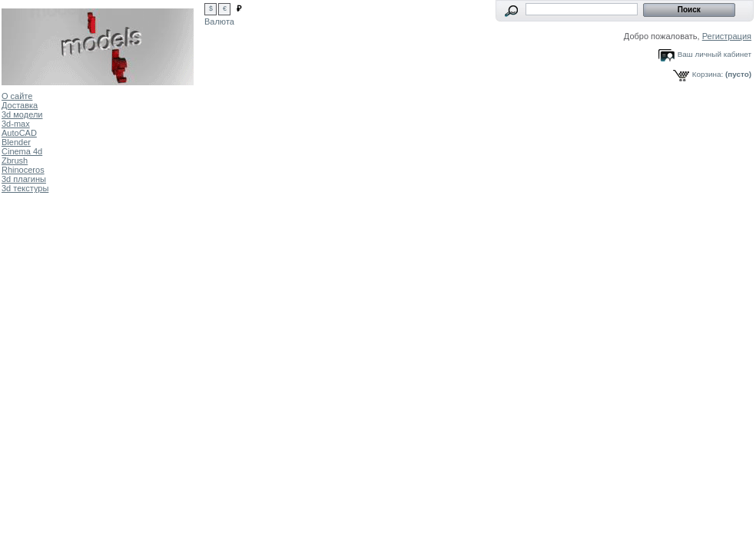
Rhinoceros (23, 170)
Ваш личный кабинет (715, 54)
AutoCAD (19, 133)
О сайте (17, 96)
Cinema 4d (22, 151)
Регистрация (727, 36)
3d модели (22, 114)
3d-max (16, 124)
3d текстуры (25, 188)
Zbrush (15, 161)
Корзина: (708, 74)
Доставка (20, 105)
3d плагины (24, 179)
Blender (16, 142)
